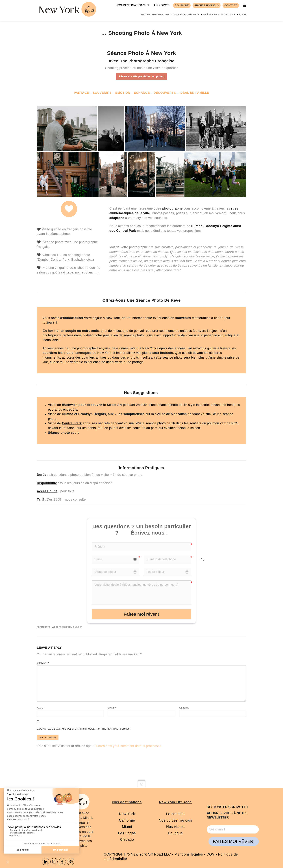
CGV (211, 854)
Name (41, 708)
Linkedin (46, 862)
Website (184, 708)
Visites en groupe (186, 15)
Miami (127, 827)
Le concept (175, 814)
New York (127, 814)
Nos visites (175, 827)
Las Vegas (127, 833)
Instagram (54, 862)
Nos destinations (130, 5)
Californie (127, 820)
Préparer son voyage (219, 15)
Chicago (127, 839)
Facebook (62, 862)
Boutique (175, 833)
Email (112, 708)
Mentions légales (189, 854)
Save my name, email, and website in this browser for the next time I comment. (84, 729)
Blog (243, 15)
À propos (161, 5)
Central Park (72, 423)
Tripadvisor (71, 862)
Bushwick (70, 405)
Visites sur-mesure (155, 15)
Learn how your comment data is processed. (129, 746)
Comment (43, 663)
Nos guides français (175, 820)
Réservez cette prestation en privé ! (141, 76)
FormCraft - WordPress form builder (60, 627)
